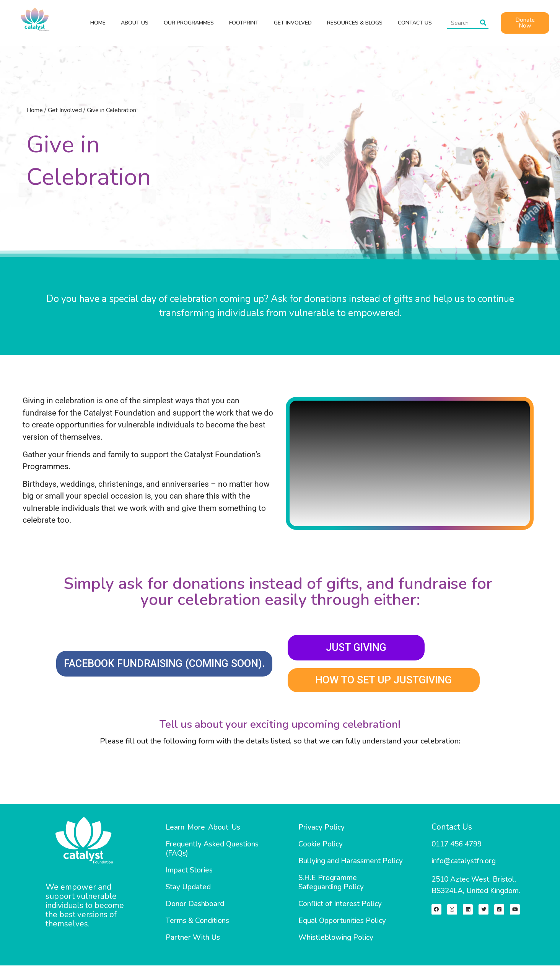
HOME (98, 23)
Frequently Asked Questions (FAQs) (212, 853)
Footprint (244, 23)
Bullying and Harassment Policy (351, 865)
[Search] (483, 23)
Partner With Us (193, 941)
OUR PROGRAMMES (189, 23)
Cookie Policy (321, 848)
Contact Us (452, 831)
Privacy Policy (322, 831)
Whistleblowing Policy (336, 941)
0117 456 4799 (457, 848)
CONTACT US (415, 23)
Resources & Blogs (355, 23)
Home (35, 110)
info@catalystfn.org (464, 865)
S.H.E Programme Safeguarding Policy (331, 886)
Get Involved (65, 110)
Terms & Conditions (197, 924)
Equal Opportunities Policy (342, 924)
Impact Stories (189, 874)
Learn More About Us (203, 831)
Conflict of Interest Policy (340, 908)
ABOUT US (135, 23)
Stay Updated (188, 891)
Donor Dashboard (195, 908)
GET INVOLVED (293, 23)
